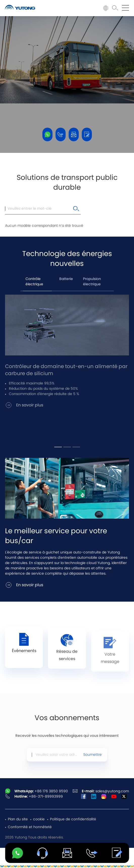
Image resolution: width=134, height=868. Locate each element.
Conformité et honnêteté (30, 827)
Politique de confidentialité (73, 819)
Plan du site (18, 819)
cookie (39, 819)
